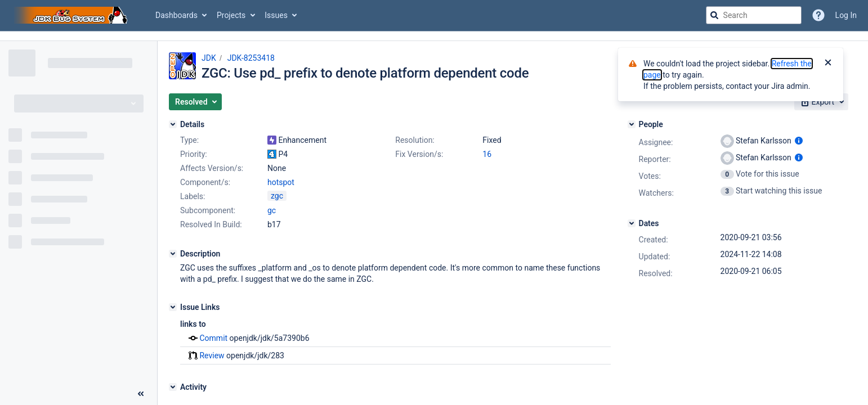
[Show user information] (799, 141)
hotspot (281, 182)
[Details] (173, 124)
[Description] (173, 254)
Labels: (193, 196)
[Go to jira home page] (72, 15)
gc (272, 210)
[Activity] (173, 387)
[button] (195, 102)
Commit (213, 338)
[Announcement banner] (434, 36)
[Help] (818, 15)
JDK (209, 58)
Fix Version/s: (419, 154)
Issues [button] (276, 15)
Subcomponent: (208, 210)
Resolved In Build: (211, 224)
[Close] (828, 64)
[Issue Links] (173, 307)
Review (212, 355)
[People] (632, 124)
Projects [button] (231, 15)
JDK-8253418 (251, 58)
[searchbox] (754, 15)
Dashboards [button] (176, 15)
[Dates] (632, 223)
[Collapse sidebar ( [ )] (141, 394)
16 (487, 154)
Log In (846, 15)
